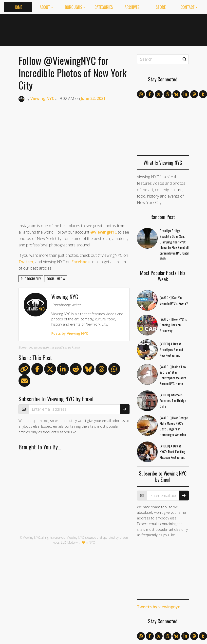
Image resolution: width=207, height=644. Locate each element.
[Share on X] (50, 370)
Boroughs (74, 7)
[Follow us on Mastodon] (194, 94)
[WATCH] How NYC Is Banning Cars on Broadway (173, 325)
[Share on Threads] (101, 370)
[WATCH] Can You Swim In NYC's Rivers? (174, 300)
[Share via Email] (24, 382)
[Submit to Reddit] (76, 370)
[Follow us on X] (159, 94)
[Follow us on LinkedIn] (185, 94)
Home (18, 7)
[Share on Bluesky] (89, 370)
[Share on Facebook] (37, 370)
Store (161, 7)
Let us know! (71, 347)
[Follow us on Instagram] (141, 94)
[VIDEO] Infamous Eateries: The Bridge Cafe (173, 400)
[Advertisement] (148, 29)
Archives (132, 7)
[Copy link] (24, 369)
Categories (104, 7)
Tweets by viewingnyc (158, 607)
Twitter (26, 262)
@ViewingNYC (104, 232)
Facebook (81, 262)
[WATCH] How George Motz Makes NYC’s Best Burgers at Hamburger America (174, 426)
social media (56, 279)
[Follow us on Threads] (168, 94)
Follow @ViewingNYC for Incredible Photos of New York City (73, 73)
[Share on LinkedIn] (63, 370)
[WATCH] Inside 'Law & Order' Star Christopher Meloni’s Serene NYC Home (173, 375)
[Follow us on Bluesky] (176, 94)
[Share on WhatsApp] (114, 370)
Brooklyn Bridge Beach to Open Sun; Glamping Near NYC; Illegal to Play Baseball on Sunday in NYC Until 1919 (174, 245)
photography (31, 279)
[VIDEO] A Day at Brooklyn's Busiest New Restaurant (171, 349)
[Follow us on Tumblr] (203, 94)
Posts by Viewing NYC (70, 333)
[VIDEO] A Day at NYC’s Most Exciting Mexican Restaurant (172, 451)
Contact (188, 7)
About (45, 7)
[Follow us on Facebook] (150, 94)
